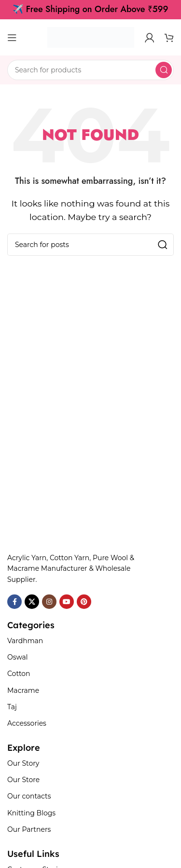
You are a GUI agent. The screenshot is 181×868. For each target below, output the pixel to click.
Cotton (19, 674)
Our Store (23, 780)
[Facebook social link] (14, 602)
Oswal (18, 657)
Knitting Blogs (31, 813)
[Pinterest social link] (84, 602)
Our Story (23, 763)
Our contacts (29, 796)
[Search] (90, 70)
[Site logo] (91, 37)
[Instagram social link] (49, 602)
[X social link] (32, 602)
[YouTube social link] (67, 602)
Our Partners (29, 829)
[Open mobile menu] (12, 38)
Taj (12, 707)
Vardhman (25, 641)
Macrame (23, 690)
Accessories (27, 723)
